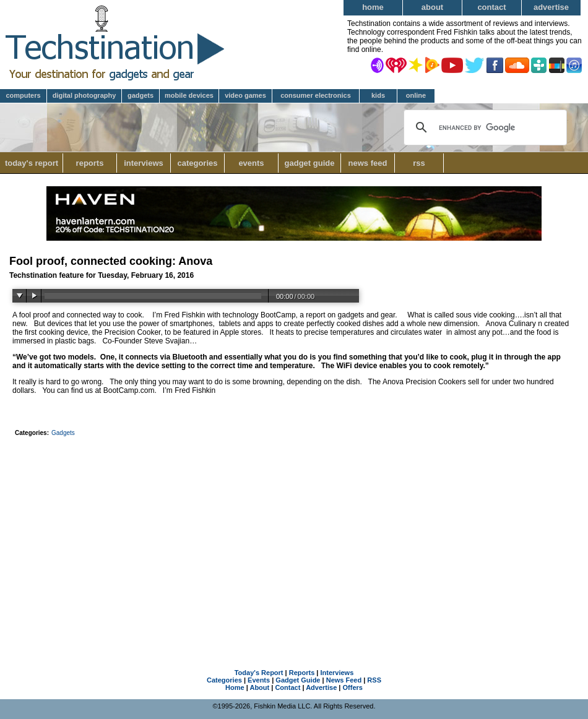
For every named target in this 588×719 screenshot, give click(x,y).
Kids (378, 95)
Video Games (245, 95)
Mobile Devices (189, 95)
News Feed (368, 163)
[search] (484, 127)
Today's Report (32, 163)
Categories (201, 163)
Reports (90, 163)
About (432, 7)
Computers (23, 95)
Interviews (144, 163)
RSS (419, 163)
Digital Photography (84, 95)
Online (416, 95)
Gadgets (141, 95)
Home (373, 7)
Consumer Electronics (316, 95)
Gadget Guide (310, 163)
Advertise (551, 7)
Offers (353, 687)
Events (251, 163)
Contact (491, 7)
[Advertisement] (294, 533)
